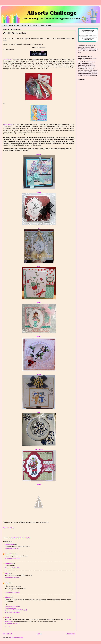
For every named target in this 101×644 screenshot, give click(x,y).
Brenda (39, 154)
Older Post (70, 634)
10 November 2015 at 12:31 (13, 612)
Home (5, 25)
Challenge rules (14, 25)
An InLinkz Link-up (9, 528)
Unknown (7, 598)
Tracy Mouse (39, 449)
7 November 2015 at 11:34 (12, 549)
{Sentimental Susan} (11, 608)
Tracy (39, 412)
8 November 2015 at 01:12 (12, 578)
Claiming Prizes (46, 25)
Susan (39, 374)
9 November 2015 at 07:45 (12, 592)
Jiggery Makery (8, 125)
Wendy (39, 484)
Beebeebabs (8, 564)
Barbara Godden (9, 554)
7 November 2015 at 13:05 (12, 558)
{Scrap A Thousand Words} (12, 606)
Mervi (39, 336)
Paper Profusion (9, 544)
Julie (39, 229)
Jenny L (7, 583)
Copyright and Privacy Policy (30, 25)
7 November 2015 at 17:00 (12, 568)
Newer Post (7, 634)
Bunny (7, 573)
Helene (39, 192)
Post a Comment (10, 627)
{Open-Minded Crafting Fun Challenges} (16, 610)
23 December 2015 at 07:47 (13, 623)
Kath (39, 266)
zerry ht (7, 617)
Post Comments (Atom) (17, 638)
